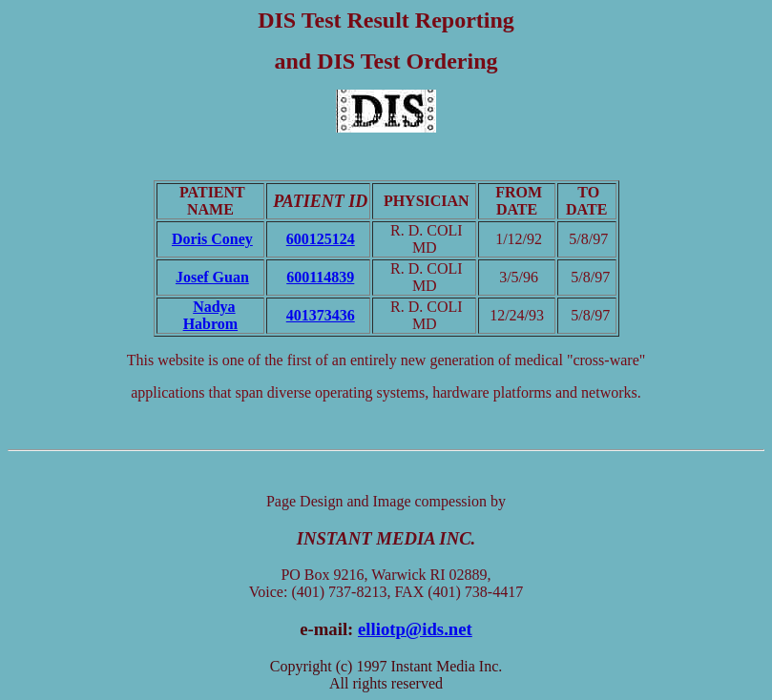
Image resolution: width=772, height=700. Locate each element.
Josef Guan (212, 277)
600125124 (321, 239)
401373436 (321, 315)
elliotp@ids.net (415, 629)
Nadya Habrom (210, 315)
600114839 (320, 277)
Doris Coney (212, 239)
